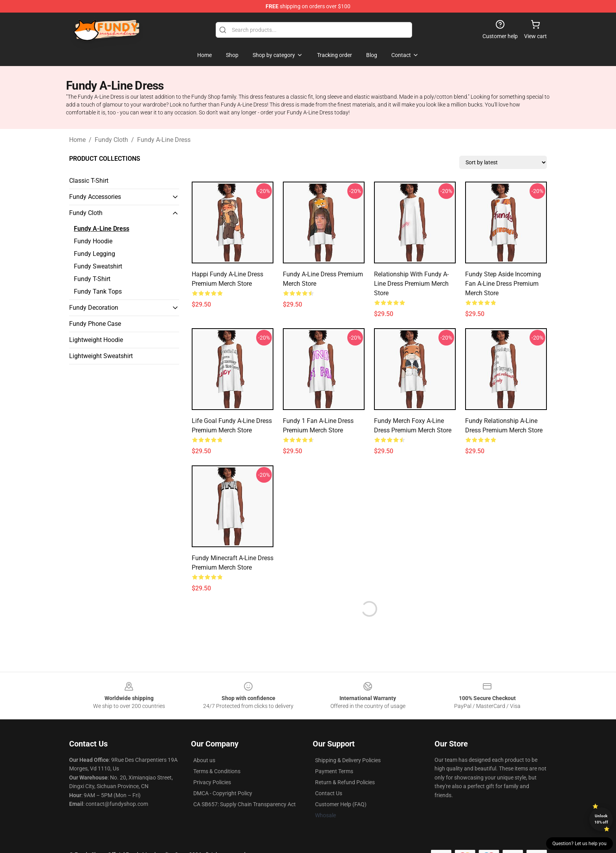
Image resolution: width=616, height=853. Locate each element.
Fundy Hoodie (93, 241)
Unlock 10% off (601, 819)
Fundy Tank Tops (98, 291)
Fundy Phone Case (95, 324)
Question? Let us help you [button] (579, 844)
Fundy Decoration (94, 308)
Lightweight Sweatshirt (101, 356)
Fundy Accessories (95, 197)
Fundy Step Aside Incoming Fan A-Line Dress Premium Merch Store (503, 284)
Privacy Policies (212, 782)
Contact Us (329, 793)
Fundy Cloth (111, 140)
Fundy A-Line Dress (164, 140)
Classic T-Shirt (89, 181)
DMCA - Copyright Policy (223, 793)
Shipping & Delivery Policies (348, 760)
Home (77, 140)
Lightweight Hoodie (96, 340)
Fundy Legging (94, 254)
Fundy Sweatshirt (98, 266)
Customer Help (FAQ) (341, 804)
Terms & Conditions (217, 771)
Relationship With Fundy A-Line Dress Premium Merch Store (411, 284)
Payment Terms (334, 771)
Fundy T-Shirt (92, 279)
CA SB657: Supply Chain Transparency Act (245, 804)
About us (204, 760)
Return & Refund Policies (345, 782)
